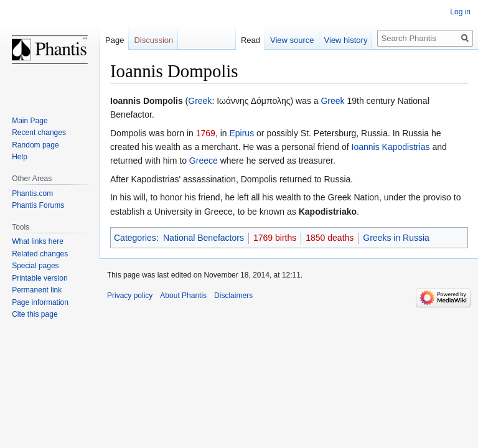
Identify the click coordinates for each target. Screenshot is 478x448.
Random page (35, 145)
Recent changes (39, 133)
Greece (204, 161)
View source (292, 40)
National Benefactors (204, 238)
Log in (460, 12)
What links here (38, 241)
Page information (40, 302)
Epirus (241, 133)
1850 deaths (330, 238)
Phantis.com (32, 194)
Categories (135, 238)
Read (251, 40)
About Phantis (183, 296)
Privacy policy (130, 296)
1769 (206, 133)
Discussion (153, 40)
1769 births (275, 238)
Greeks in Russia (396, 238)
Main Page (30, 121)
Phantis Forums (38, 205)
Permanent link (37, 290)
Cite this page (35, 314)
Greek (200, 101)
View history (346, 40)
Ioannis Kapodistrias (391, 147)
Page (115, 40)
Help (20, 157)
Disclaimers (233, 296)
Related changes (40, 254)
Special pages (35, 266)
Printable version (40, 278)
